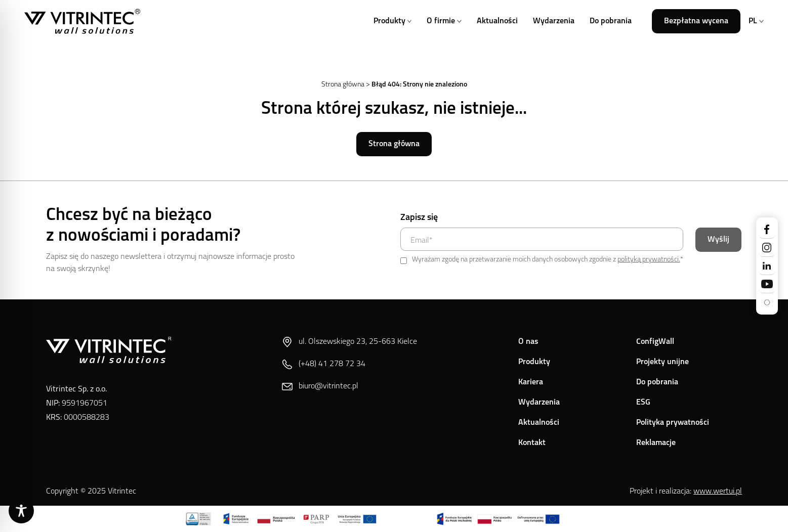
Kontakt (532, 443)
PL (756, 21)
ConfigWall (655, 342)
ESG (643, 403)
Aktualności (497, 21)
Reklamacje (656, 443)
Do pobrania (611, 21)
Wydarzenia (554, 21)
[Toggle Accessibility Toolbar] (21, 511)
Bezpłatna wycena (696, 21)
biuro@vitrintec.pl (320, 387)
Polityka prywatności (673, 423)
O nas (528, 342)
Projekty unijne (662, 362)
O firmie (444, 21)
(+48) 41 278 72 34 (324, 364)
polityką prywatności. (649, 260)
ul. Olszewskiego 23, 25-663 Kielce (349, 342)
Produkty (393, 21)
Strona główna (343, 85)
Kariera (531, 382)
